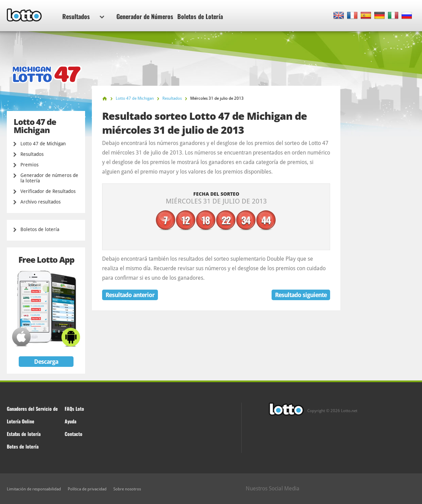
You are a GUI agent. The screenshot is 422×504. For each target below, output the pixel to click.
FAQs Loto (74, 409)
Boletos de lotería (40, 229)
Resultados (83, 16)
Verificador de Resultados (48, 191)
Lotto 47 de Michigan (43, 144)
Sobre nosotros (127, 489)
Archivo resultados (40, 202)
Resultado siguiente (301, 295)
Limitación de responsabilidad (34, 489)
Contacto (74, 434)
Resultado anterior (130, 295)
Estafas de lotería (24, 434)
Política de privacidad (87, 489)
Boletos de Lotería (200, 16)
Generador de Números (145, 16)
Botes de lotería (23, 446)
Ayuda (70, 421)
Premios (29, 165)
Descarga (46, 362)
